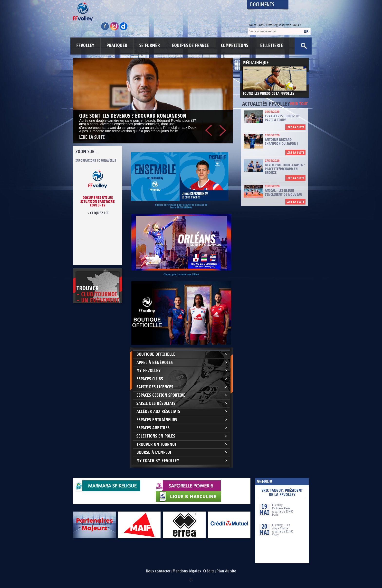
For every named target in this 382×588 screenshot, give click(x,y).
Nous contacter (158, 571)
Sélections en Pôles (156, 436)
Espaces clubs (150, 379)
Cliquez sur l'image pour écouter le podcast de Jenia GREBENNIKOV (181, 206)
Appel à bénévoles (155, 363)
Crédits (209, 571)
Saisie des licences (155, 387)
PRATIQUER (117, 46)
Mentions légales (187, 571)
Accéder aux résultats (158, 412)
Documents (262, 5)
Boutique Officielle (156, 354)
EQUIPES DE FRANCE (190, 46)
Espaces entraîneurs (157, 420)
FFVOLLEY (85, 46)
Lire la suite (92, 137)
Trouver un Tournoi (156, 444)
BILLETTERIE (272, 46)
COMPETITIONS (234, 46)
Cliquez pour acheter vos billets (181, 275)
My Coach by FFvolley (158, 461)
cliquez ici (99, 213)
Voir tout (299, 104)
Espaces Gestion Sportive (161, 395)
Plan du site (226, 571)
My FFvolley (149, 371)
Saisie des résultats (156, 404)
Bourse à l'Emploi (154, 453)
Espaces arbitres (153, 428)
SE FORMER (150, 46)
